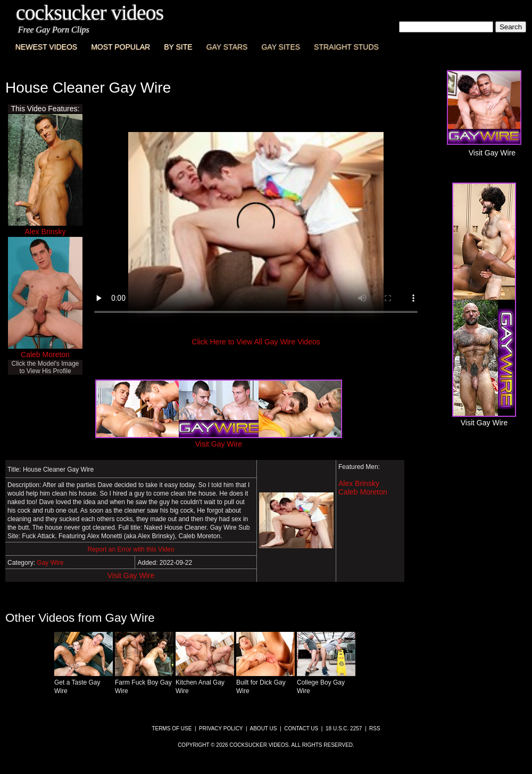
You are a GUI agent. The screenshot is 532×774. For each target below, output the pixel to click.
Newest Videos (46, 47)
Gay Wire (50, 563)
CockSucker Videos (90, 13)
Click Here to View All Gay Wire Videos (256, 342)
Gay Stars (227, 47)
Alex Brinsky (45, 232)
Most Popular (120, 47)
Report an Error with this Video (131, 549)
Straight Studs (346, 47)
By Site (178, 47)
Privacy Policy (221, 728)
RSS (375, 728)
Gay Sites (281, 47)
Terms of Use (172, 728)
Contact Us (301, 728)
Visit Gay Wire (131, 575)
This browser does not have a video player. (256, 228)
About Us (264, 728)
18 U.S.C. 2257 (344, 728)
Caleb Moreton (45, 355)
